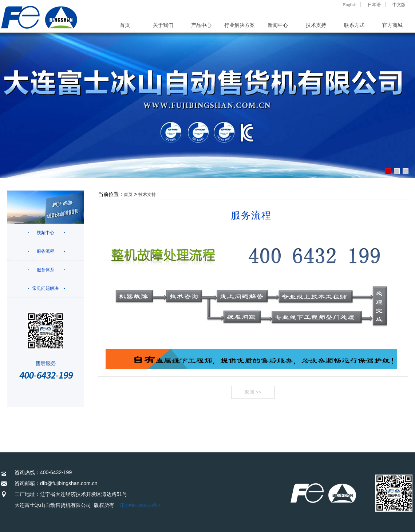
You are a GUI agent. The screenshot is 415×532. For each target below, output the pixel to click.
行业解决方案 (240, 25)
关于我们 (163, 25)
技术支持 (316, 25)
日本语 (374, 5)
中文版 (399, 5)
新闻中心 (278, 25)
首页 (125, 25)
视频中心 (46, 233)
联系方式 (354, 25)
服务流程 (46, 251)
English (350, 5)
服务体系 (46, 270)
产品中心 (201, 25)
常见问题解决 (46, 288)
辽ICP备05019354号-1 (140, 505)
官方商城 (392, 25)
